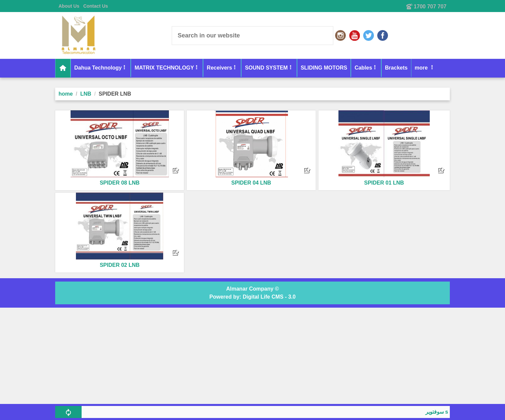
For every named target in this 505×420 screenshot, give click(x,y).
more (422, 68)
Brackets (396, 68)
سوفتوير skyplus (447, 412)
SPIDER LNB (115, 94)
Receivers (219, 68)
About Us (69, 6)
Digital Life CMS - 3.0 (269, 297)
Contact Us (96, 6)
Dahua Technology (98, 68)
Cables (363, 68)
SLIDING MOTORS (324, 68)
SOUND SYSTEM (266, 68)
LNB (86, 94)
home (66, 94)
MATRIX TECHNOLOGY (164, 68)
